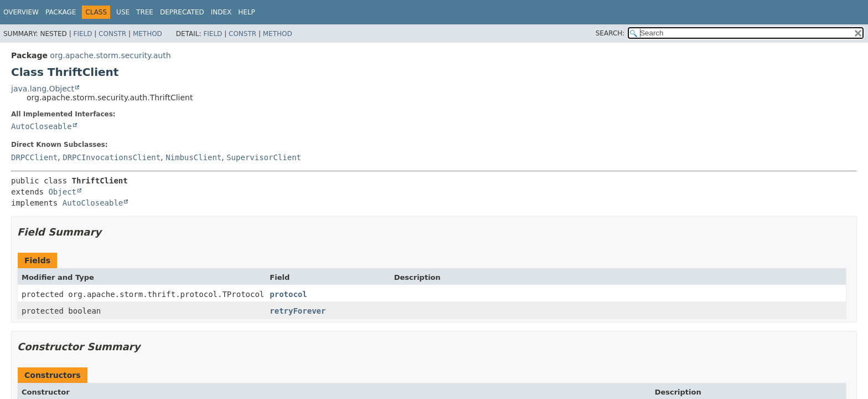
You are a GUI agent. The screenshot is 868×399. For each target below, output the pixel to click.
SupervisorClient (264, 157)
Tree (145, 12)
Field (82, 34)
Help (247, 12)
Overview (21, 12)
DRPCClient (34, 157)
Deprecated (182, 12)
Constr (112, 34)
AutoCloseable (42, 126)
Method (148, 34)
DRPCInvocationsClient (112, 157)
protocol (288, 294)
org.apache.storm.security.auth (110, 55)
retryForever (298, 311)
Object (62, 192)
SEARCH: (610, 33)
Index (221, 12)
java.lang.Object (43, 89)
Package (61, 12)
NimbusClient (193, 157)
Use (123, 12)
